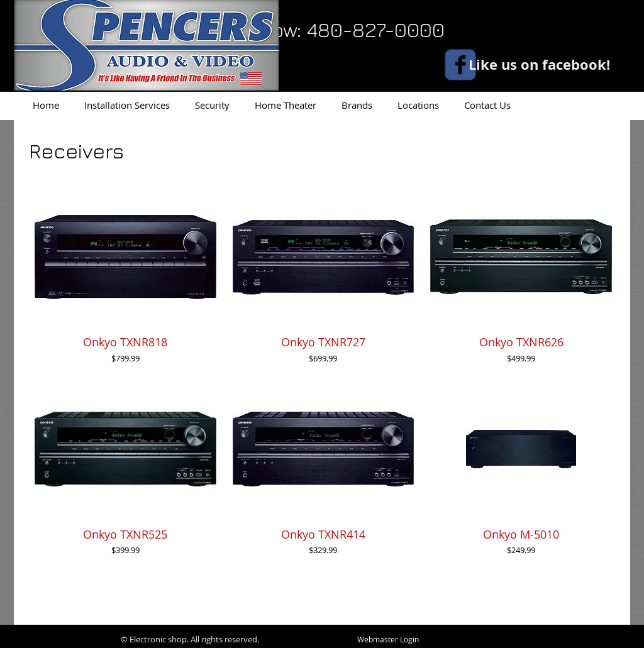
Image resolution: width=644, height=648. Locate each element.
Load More (323, 595)
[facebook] (460, 65)
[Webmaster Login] (388, 640)
